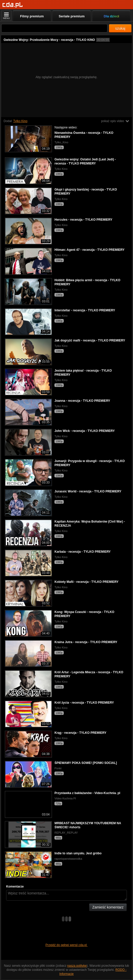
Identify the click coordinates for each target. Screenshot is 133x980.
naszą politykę (77, 966)
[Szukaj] (54, 28)
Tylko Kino (20, 121)
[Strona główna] (13, 5)
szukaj (120, 28)
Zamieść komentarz (108, 907)
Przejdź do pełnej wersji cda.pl (67, 945)
